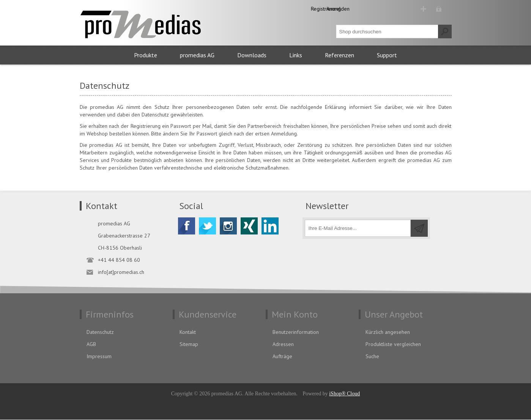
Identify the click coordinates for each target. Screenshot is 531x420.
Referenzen (340, 55)
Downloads (252, 55)
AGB (91, 344)
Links (296, 55)
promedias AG (197, 55)
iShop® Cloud (344, 394)
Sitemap (189, 344)
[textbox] (387, 32)
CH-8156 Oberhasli (120, 248)
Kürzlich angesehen (388, 332)
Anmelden (433, 9)
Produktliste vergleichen (393, 344)
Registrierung (391, 9)
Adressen (283, 344)
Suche (372, 357)
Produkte (146, 55)
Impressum (99, 357)
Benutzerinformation (296, 332)
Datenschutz (100, 332)
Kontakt (188, 332)
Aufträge (282, 357)
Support (387, 55)
